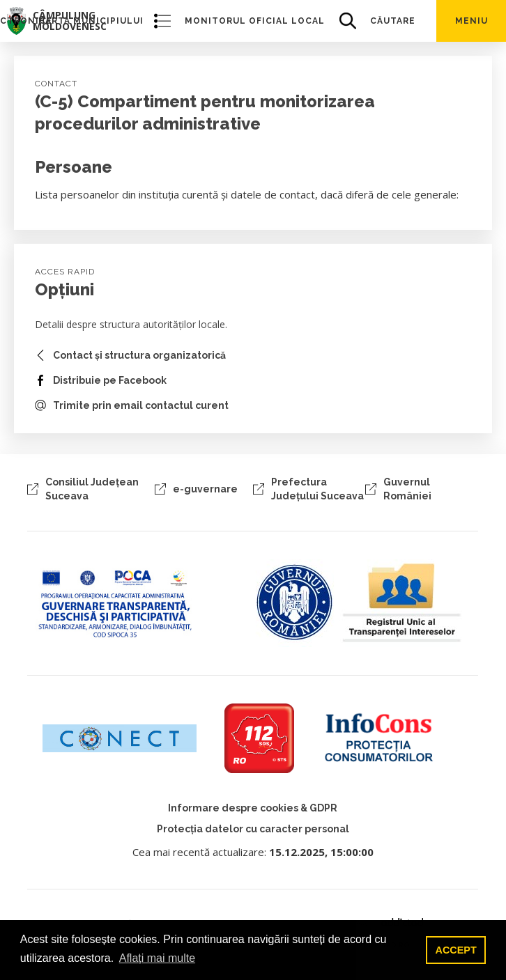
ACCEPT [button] (456, 950)
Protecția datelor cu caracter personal (253, 829)
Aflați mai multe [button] (157, 958)
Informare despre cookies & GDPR (253, 808)
